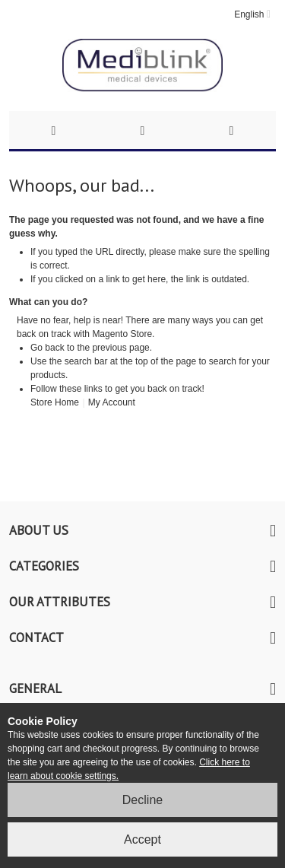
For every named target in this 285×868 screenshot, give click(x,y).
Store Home (55, 402)
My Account (112, 402)
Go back (47, 348)
